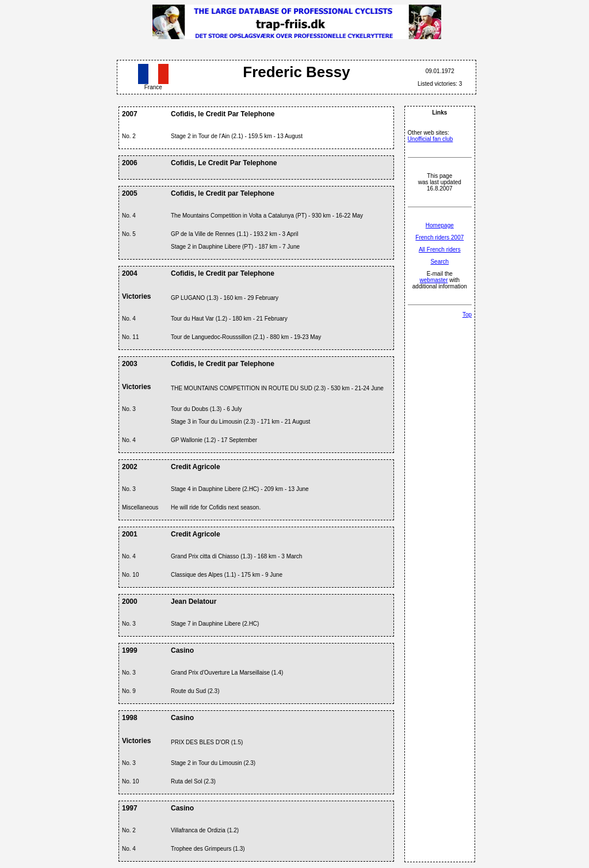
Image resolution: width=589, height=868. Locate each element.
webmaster (434, 280)
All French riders (440, 250)
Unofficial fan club (431, 139)
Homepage (440, 225)
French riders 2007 (439, 237)
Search (439, 262)
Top (467, 315)
